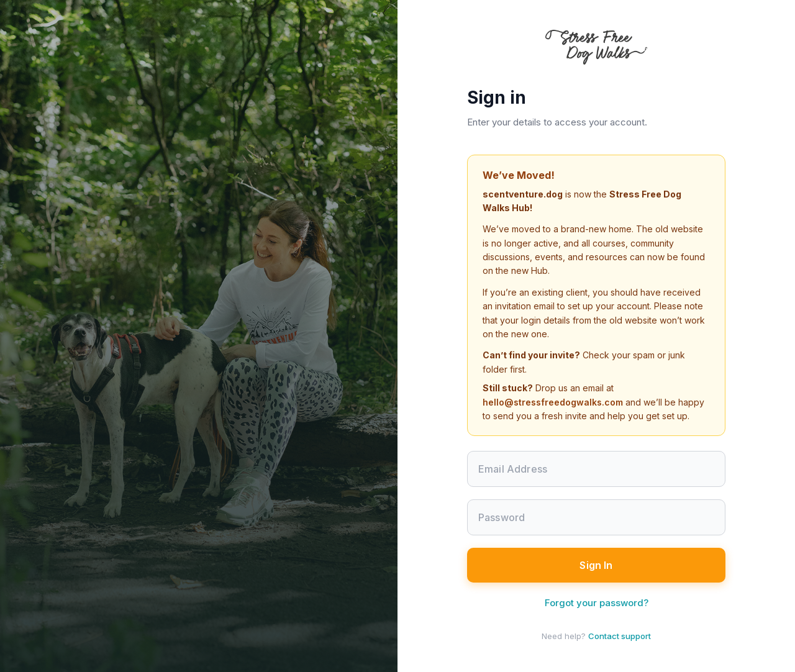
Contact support (620, 636)
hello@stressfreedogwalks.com (553, 402)
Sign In (596, 565)
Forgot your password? (597, 603)
